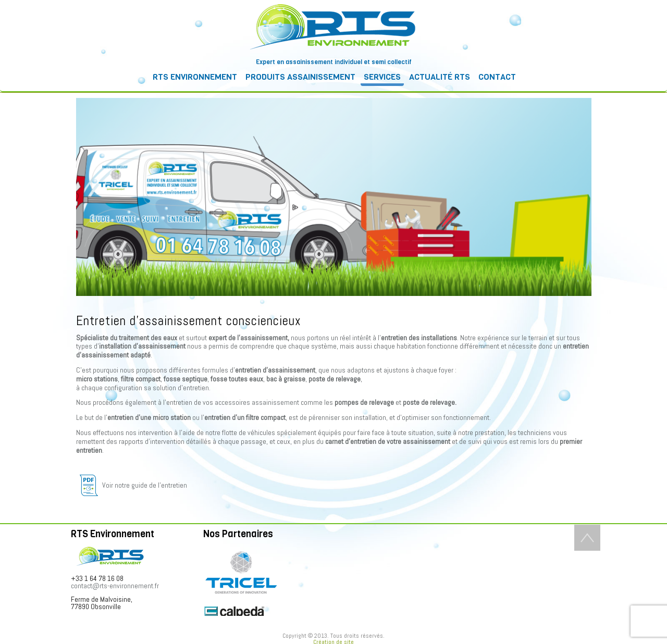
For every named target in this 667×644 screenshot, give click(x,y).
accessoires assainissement (257, 402)
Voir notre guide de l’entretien (132, 485)
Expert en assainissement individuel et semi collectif (334, 62)
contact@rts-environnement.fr (115, 586)
